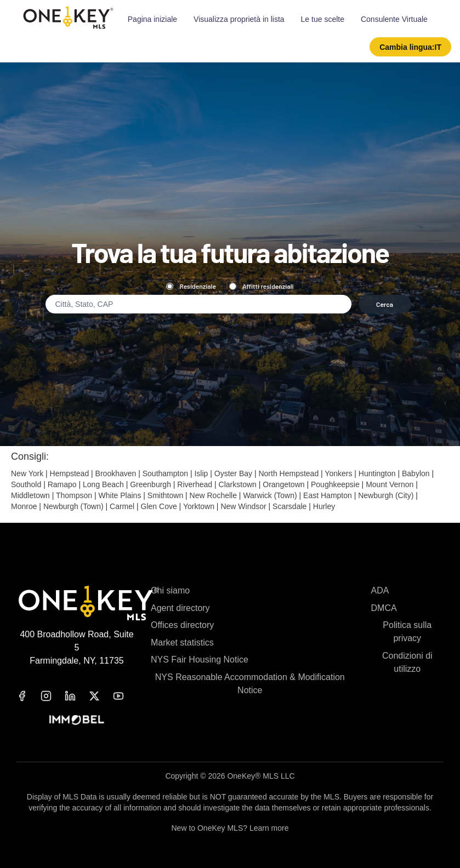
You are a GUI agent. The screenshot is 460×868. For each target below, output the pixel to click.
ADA (380, 590)
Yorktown (199, 506)
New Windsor (243, 506)
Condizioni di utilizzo (407, 662)
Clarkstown (238, 484)
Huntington (377, 473)
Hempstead (70, 473)
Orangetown (283, 484)
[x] (101, 696)
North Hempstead (288, 473)
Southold (26, 484)
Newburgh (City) (386, 495)
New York (27, 473)
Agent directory (180, 608)
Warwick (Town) (270, 495)
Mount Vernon (390, 484)
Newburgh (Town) (73, 506)
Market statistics (182, 643)
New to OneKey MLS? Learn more (230, 828)
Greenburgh (151, 484)
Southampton (165, 473)
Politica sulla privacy (407, 632)
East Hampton (328, 495)
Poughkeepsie (335, 484)
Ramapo (62, 484)
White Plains (120, 495)
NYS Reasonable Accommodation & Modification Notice (250, 684)
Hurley (324, 506)
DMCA (384, 608)
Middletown (30, 495)
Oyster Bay (233, 473)
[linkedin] (77, 696)
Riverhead (195, 484)
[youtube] (125, 696)
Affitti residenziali (262, 286)
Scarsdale (289, 506)
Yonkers (338, 473)
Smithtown (165, 495)
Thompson (74, 495)
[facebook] (29, 696)
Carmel (122, 506)
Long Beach (103, 484)
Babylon (416, 473)
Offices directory (182, 625)
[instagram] (53, 696)
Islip (201, 473)
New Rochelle (213, 495)
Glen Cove (159, 506)
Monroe (24, 506)
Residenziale (191, 286)
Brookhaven (116, 473)
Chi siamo (170, 590)
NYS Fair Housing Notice (200, 659)
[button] (410, 47)
